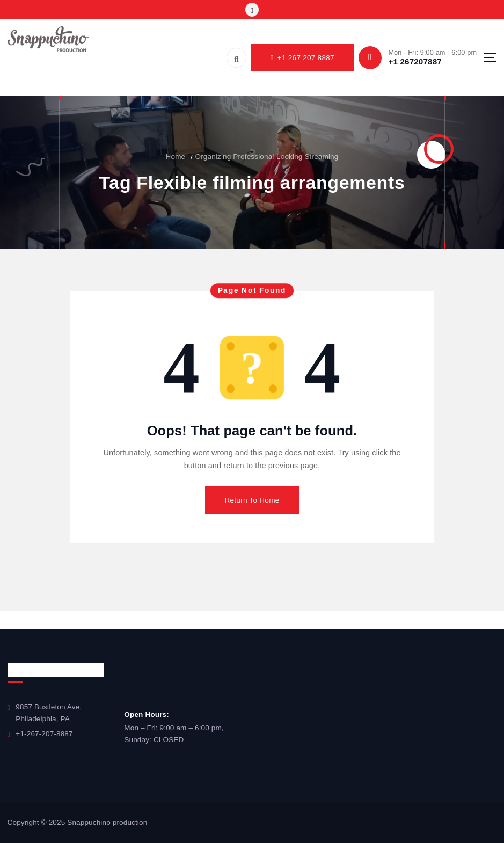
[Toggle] (252, 9)
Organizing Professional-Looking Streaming (267, 157)
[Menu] (491, 57)
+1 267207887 (415, 61)
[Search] (236, 58)
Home (176, 157)
